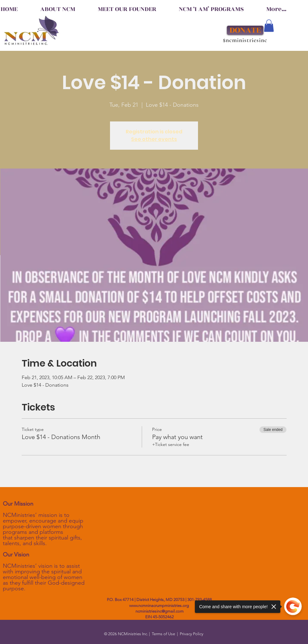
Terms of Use (163, 634)
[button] (269, 26)
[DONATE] (245, 30)
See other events (154, 139)
